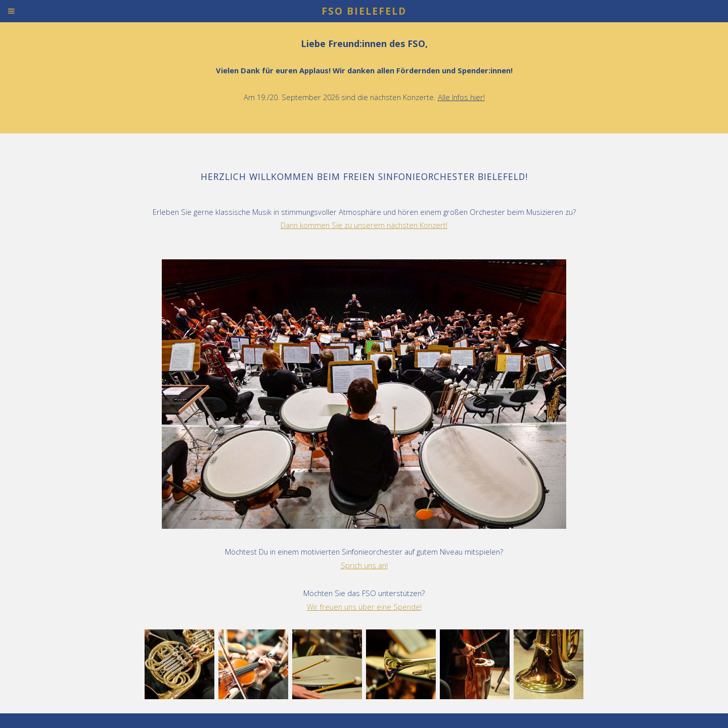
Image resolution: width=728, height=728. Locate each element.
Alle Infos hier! (461, 97)
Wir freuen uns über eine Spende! (364, 607)
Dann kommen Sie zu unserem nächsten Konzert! (364, 225)
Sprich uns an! (364, 565)
